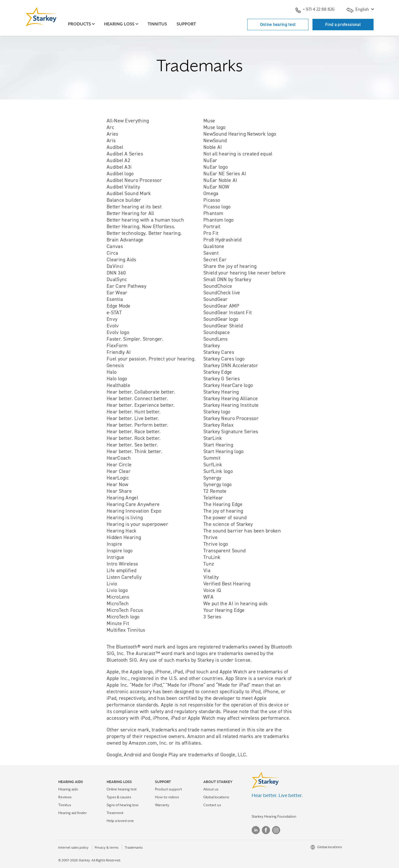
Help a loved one (120, 821)
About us (211, 789)
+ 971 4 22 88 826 (315, 10)
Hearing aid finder (73, 813)
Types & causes (119, 797)
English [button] (358, 10)
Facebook (266, 830)
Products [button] (79, 24)
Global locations (216, 797)
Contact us (212, 805)
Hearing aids (68, 789)
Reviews (65, 797)
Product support (168, 789)
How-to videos (167, 797)
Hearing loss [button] (119, 24)
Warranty (162, 805)
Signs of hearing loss (123, 805)
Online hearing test (278, 24)
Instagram (276, 830)
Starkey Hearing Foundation (274, 816)
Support (186, 24)
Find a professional (343, 24)
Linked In (256, 830)
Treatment (115, 813)
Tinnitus (157, 24)
